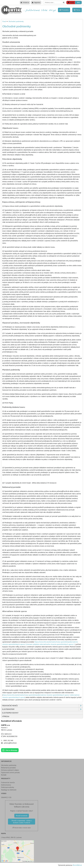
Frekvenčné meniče (42, 706)
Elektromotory (42, 709)
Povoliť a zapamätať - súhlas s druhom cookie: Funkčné (22, 822)
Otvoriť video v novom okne (22, 828)
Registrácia (36, 2)
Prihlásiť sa (25, 2)
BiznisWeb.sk (77, 865)
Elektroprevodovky (10, 713)
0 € (78, 3)
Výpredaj (6, 716)
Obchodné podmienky (9, 765)
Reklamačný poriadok (8, 768)
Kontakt (4, 775)
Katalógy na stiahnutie (9, 790)
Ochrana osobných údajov (10, 770)
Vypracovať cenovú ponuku (10, 772)
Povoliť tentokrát (22, 816)
